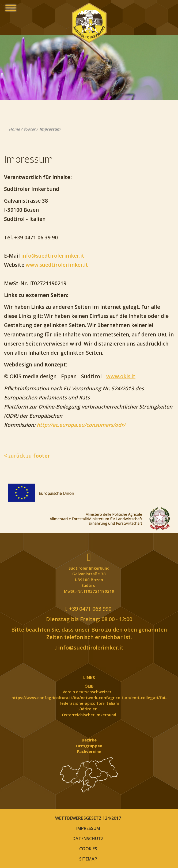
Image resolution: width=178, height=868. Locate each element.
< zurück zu (27, 456)
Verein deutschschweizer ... (89, 692)
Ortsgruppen (89, 746)
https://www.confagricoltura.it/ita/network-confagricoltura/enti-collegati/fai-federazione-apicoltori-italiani (89, 700)
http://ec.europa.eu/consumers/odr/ (81, 425)
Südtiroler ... (89, 709)
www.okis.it (121, 376)
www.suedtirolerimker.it (57, 265)
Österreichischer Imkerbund (89, 715)
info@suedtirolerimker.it (53, 256)
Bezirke (89, 740)
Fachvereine (89, 751)
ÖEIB (89, 686)
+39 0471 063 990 (88, 609)
